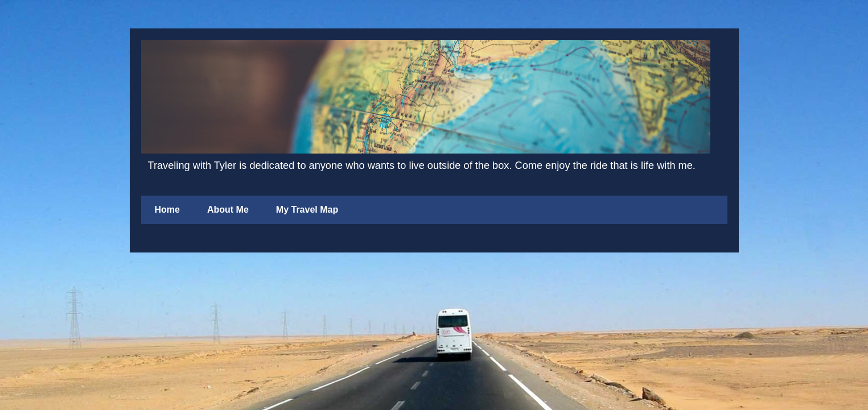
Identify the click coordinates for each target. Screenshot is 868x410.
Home (167, 210)
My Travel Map (307, 210)
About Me (228, 210)
